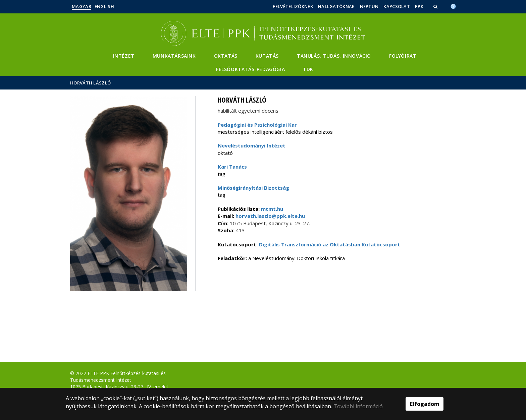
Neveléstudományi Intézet (252, 145)
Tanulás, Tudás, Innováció (334, 56)
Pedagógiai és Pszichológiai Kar (257, 125)
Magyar (82, 6)
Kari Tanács (232, 167)
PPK (419, 6)
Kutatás (267, 56)
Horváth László (90, 83)
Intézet (124, 56)
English (104, 6)
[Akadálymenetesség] (453, 6)
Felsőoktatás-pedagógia (250, 69)
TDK (308, 69)
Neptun (369, 6)
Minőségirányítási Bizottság (253, 188)
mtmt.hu (272, 209)
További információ (358, 406)
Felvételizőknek (293, 6)
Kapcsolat (397, 6)
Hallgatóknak (336, 6)
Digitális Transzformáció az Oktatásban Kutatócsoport (330, 244)
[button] (436, 6)
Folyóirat (403, 56)
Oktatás (226, 56)
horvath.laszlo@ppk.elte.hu (270, 216)
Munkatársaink (174, 56)
